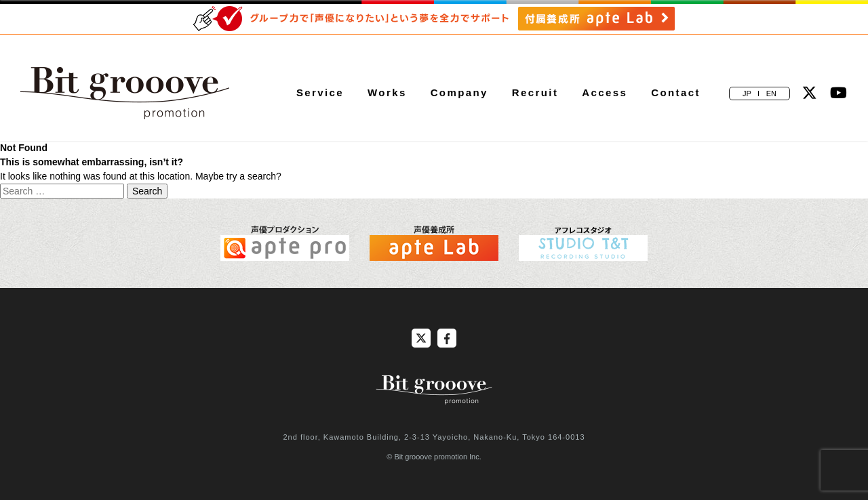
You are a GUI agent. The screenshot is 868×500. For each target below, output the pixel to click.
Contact (676, 92)
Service (320, 92)
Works (387, 92)
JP (747, 93)
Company (459, 92)
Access (605, 92)
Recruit (535, 92)
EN (771, 93)
